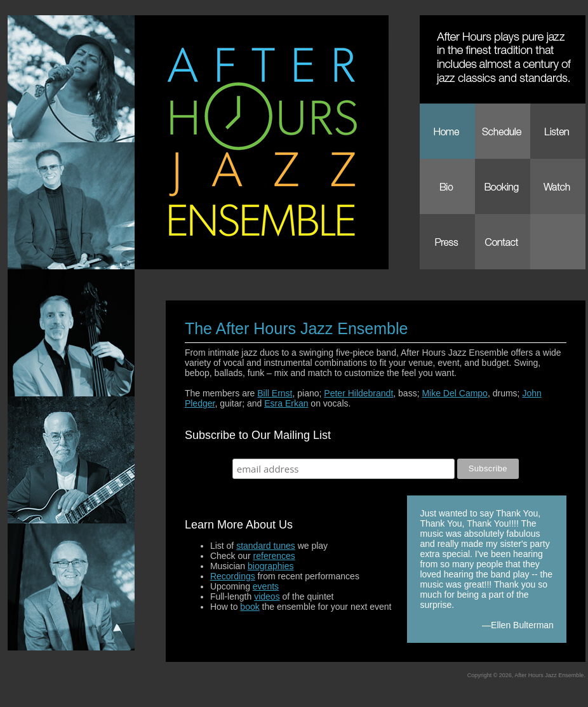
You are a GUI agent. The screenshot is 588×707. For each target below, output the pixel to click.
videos (267, 596)
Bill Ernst (275, 393)
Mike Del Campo (454, 393)
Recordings (233, 576)
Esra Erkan (286, 403)
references (274, 556)
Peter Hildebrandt (358, 393)
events (266, 586)
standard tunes (266, 546)
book (250, 607)
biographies (271, 566)
